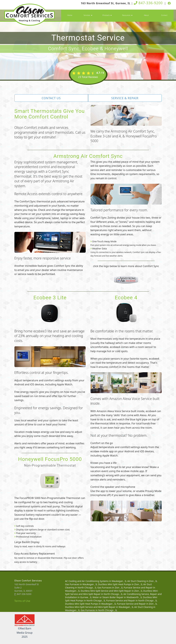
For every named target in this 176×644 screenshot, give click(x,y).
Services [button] (88, 15)
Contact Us (51, 98)
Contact (164, 15)
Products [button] (107, 15)
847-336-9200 (148, 3)
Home (70, 15)
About (146, 15)
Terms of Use (22, 601)
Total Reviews (88, 77)
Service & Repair (125, 98)
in (96, 581)
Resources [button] (127, 15)
